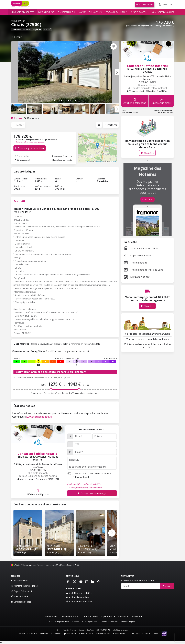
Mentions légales (128, 622)
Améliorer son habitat (62, 160)
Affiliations (123, 616)
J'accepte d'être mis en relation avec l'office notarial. (92, 475)
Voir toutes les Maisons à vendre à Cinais (147, 334)
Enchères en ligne (67, 12)
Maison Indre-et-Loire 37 (48, 565)
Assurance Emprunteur (62, 156)
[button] (117, 72)
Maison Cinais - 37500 (69, 565)
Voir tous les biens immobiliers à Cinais (148, 339)
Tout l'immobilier (49, 616)
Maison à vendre (29, 565)
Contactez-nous (90, 616)
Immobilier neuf (46, 12)
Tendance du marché (116, 12)
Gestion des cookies (109, 622)
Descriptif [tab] (19, 201)
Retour (16, 37)
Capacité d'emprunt (138, 256)
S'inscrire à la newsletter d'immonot (138, 580)
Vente (18, 565)
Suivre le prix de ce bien (30, 148)
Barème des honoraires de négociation (30, 142)
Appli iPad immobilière (78, 597)
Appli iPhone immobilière (79, 593)
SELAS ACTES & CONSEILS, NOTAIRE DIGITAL (38, 458)
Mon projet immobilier (163, 12)
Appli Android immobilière (79, 601)
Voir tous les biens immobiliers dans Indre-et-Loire (147, 346)
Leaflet (88, 162)
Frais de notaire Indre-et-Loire (143, 270)
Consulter (148, 199)
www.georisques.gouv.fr (39, 417)
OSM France (113, 162)
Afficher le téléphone (38, 492)
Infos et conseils (139, 12)
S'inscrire (167, 586)
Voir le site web (38, 473)
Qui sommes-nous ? (70, 616)
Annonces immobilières (23, 12)
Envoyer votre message (92, 493)
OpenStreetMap (100, 162)
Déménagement (22, 160)
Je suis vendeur (144, 4)
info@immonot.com (121, 630)
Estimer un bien (20, 580)
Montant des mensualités (141, 248)
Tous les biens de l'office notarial (38, 476)
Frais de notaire (135, 263)
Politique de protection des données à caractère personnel (73, 622)
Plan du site (137, 616)
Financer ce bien (22, 156)
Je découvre (147, 153)
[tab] (17, 118)
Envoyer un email (161, 101)
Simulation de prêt (137, 277)
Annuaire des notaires (91, 12)
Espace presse (108, 616)
